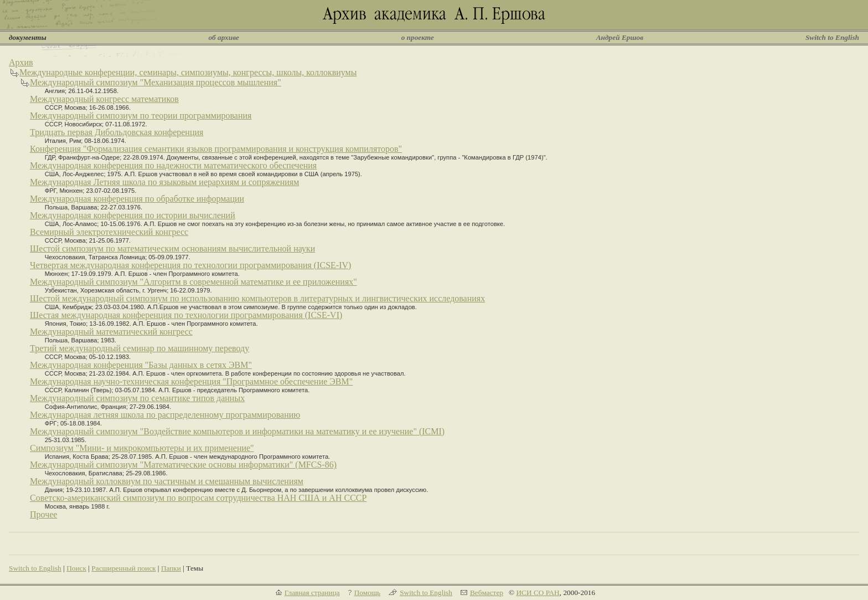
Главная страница (312, 593)
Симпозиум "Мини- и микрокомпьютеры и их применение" (142, 448)
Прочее (43, 514)
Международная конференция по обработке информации (137, 199)
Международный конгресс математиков (104, 99)
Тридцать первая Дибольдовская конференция (117, 132)
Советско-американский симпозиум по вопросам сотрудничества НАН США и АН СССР (198, 498)
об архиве (224, 37)
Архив (21, 62)
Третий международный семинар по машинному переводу (139, 348)
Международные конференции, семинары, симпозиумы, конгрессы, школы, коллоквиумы (188, 72)
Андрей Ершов (620, 37)
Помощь (367, 593)
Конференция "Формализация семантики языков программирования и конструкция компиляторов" (216, 149)
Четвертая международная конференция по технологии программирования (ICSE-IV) (190, 265)
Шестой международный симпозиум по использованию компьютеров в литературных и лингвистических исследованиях (257, 298)
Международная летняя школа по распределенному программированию (165, 415)
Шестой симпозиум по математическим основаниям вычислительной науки (172, 248)
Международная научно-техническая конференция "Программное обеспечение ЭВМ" (191, 381)
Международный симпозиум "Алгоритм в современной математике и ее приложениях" (193, 282)
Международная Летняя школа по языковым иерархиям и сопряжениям (164, 182)
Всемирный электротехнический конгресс (109, 232)
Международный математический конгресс (111, 332)
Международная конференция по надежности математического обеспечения (173, 165)
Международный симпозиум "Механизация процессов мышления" (156, 82)
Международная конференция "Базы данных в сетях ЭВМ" (141, 365)
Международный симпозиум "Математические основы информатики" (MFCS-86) (183, 465)
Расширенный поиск (123, 568)
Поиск (76, 568)
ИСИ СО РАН (538, 593)
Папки (171, 568)
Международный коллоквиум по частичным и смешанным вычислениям (167, 481)
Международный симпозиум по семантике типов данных (137, 398)
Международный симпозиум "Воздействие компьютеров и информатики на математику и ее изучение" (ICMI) (237, 431)
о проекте (418, 37)
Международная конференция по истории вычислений (133, 215)
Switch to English (832, 37)
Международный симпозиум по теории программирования (141, 116)
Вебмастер (487, 593)
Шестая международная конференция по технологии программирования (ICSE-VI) (186, 315)
